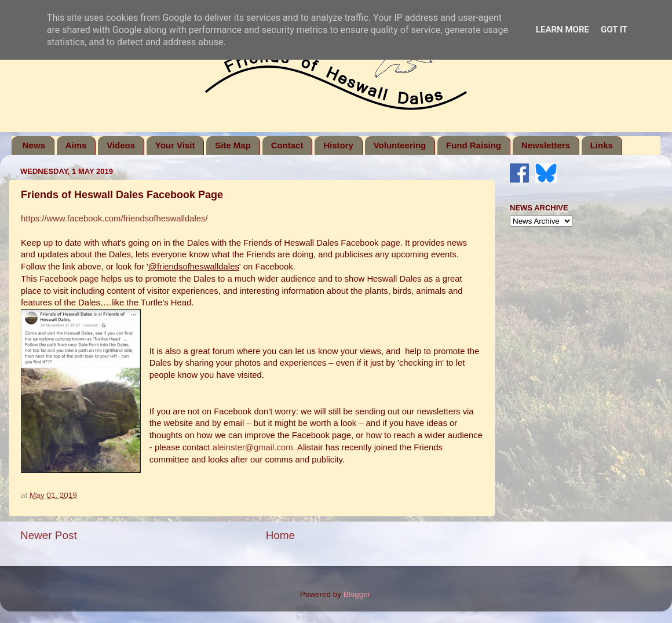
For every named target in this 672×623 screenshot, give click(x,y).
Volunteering (400, 145)
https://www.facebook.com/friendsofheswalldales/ (114, 218)
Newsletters (546, 145)
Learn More (563, 30)
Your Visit (175, 145)
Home (280, 535)
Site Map (233, 145)
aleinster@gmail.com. (254, 447)
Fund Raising (474, 145)
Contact (287, 145)
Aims (76, 145)
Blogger (357, 594)
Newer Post (49, 535)
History (338, 145)
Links (602, 145)
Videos (121, 145)
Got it (614, 30)
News (34, 145)
